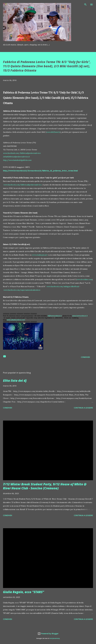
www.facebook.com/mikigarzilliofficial (63, 286)
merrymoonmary (55, 638)
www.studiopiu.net (40, 255)
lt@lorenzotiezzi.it (55, 316)
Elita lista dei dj (15, 381)
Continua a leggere (83, 408)
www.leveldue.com (84, 279)
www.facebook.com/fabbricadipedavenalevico (23, 185)
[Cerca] (85, 5)
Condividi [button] (85, 357)
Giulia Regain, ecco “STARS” (24, 592)
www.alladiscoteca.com (16, 320)
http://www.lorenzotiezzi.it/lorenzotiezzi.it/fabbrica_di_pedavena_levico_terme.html (40, 171)
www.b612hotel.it (53, 132)
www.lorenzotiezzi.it (80, 316)
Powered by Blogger (48, 634)
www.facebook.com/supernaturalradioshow (22, 290)
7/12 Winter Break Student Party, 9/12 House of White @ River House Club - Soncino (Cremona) (45, 486)
